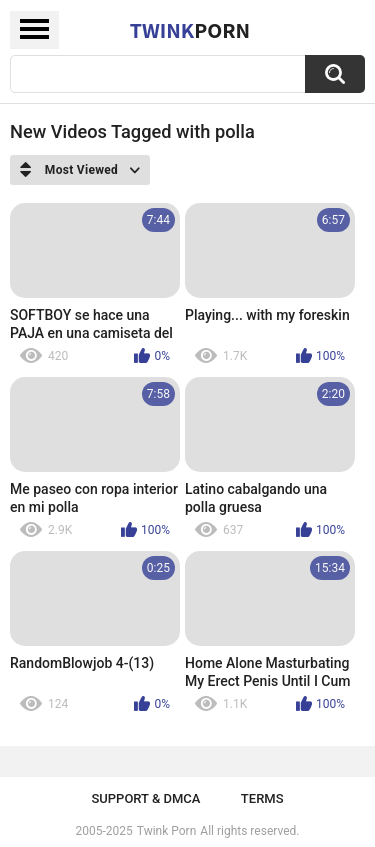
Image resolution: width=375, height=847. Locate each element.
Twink (190, 30)
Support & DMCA (145, 798)
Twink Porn (166, 831)
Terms (262, 798)
